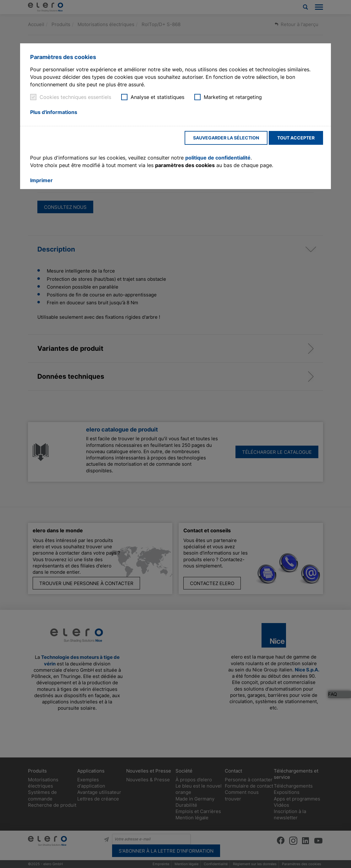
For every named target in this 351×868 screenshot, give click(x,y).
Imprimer (41, 180)
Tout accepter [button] (296, 138)
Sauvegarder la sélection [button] (226, 138)
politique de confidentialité (218, 158)
